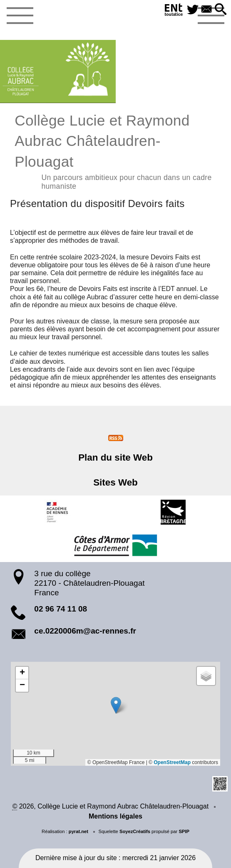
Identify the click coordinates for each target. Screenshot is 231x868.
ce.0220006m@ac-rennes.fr (85, 631)
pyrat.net (78, 831)
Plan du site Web (115, 457)
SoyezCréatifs (135, 831)
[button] (221, 10)
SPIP (184, 831)
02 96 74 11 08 (61, 609)
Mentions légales (115, 816)
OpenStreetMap (172, 762)
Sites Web (115, 482)
